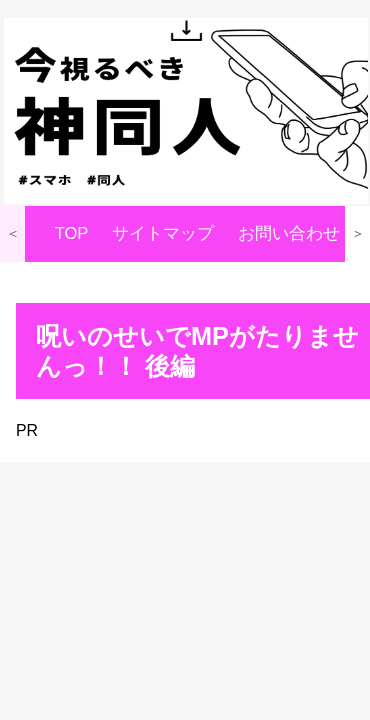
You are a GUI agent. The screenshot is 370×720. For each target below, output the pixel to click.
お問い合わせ (289, 233)
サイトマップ (163, 233)
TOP (72, 233)
